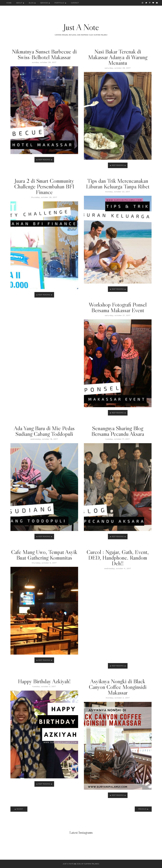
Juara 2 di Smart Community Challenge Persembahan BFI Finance (44, 186)
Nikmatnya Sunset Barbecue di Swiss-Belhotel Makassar (44, 54)
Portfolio (59, 3)
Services (44, 3)
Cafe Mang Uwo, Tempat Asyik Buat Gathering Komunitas (44, 555)
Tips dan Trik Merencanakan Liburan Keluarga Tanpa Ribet (118, 184)
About (19, 3)
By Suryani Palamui (90, 864)
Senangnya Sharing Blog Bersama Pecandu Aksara (118, 431)
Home (9, 3)
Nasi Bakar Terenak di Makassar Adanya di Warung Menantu (118, 57)
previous (142, 809)
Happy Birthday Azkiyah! (44, 681)
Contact (75, 3)
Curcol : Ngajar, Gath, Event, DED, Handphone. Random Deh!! (118, 558)
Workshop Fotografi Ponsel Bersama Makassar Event (118, 307)
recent (20, 809)
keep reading (44, 160)
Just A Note (81, 27)
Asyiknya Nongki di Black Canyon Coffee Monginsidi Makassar (118, 687)
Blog (31, 3)
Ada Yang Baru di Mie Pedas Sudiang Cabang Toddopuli (44, 431)
